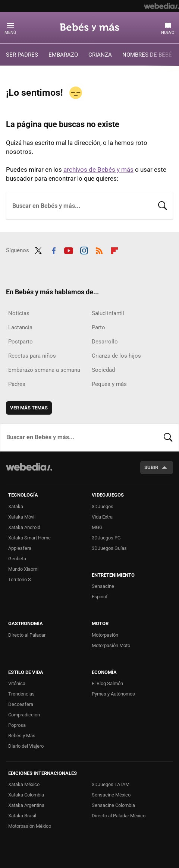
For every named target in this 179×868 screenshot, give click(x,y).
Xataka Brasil (22, 816)
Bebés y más (89, 27)
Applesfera (20, 548)
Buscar (163, 205)
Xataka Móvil (22, 517)
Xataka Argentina (26, 805)
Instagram (84, 250)
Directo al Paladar (27, 635)
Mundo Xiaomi (23, 569)
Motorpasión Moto (111, 645)
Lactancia (20, 327)
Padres (17, 384)
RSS (99, 250)
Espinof (100, 597)
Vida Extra (102, 517)
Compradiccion (24, 715)
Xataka (16, 506)
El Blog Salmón (107, 683)
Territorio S (20, 579)
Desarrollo (105, 342)
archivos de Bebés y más (98, 170)
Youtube (69, 250)
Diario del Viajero (26, 746)
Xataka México (24, 784)
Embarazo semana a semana (44, 370)
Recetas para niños (32, 356)
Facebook (54, 250)
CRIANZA (100, 55)
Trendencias (21, 694)
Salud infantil (108, 313)
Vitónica (17, 683)
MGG (97, 527)
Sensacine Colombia (113, 805)
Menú (10, 33)
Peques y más (109, 384)
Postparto (21, 342)
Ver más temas (29, 408)
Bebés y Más (22, 736)
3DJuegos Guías (109, 548)
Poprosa (17, 725)
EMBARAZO (63, 55)
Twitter (38, 250)
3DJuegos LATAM (111, 784)
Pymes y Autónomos (113, 694)
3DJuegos (103, 506)
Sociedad (103, 370)
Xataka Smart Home (29, 538)
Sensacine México (111, 795)
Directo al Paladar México (119, 816)
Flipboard (114, 250)
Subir (151, 467)
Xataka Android (24, 527)
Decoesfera (21, 704)
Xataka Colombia (26, 795)
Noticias (19, 313)
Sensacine (103, 586)
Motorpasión (105, 635)
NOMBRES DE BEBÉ (147, 55)
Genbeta (17, 559)
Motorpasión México (30, 826)
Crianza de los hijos (116, 356)
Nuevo (168, 33)
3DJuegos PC (106, 538)
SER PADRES (22, 55)
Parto (98, 327)
